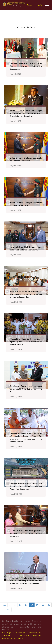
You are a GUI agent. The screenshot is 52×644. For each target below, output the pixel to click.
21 (49, 605)
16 (20, 605)
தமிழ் (40, 5)
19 (37, 605)
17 (26, 605)
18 (32, 605)
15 (15, 605)
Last (8, 609)
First (4, 605)
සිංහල (29, 5)
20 (43, 605)
